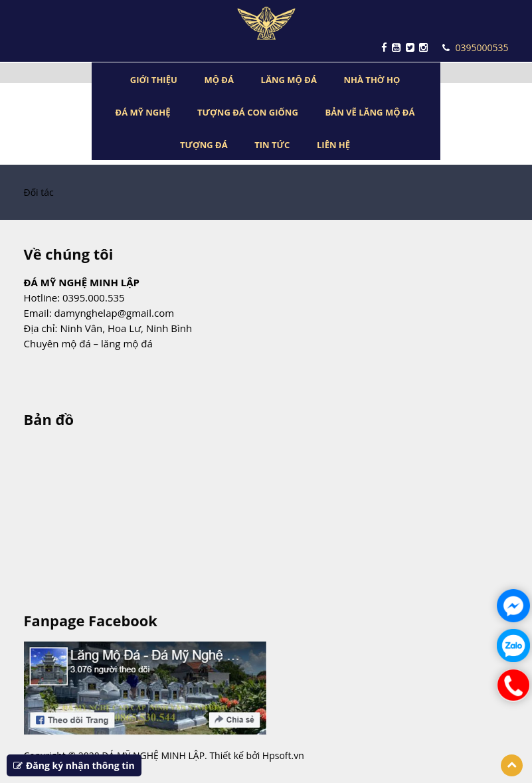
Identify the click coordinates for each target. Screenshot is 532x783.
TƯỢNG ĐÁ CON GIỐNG (248, 112)
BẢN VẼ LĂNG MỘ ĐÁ (370, 112)
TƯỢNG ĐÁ (204, 145)
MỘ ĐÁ (219, 80)
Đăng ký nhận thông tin (74, 765)
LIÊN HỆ (333, 145)
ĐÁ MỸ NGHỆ (143, 112)
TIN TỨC (272, 145)
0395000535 (475, 47)
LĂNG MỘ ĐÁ (289, 80)
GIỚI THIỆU (154, 80)
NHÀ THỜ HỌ (372, 80)
